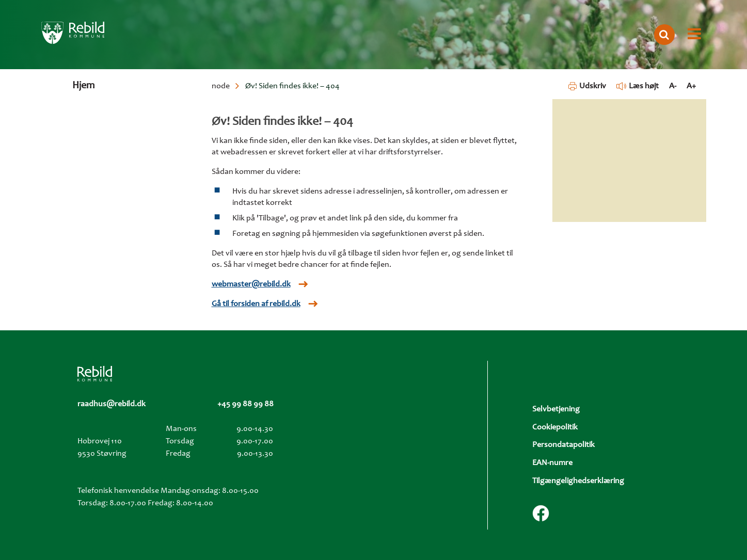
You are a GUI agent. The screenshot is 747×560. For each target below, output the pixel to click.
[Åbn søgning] (664, 35)
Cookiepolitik (555, 427)
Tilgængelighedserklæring (578, 481)
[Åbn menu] (694, 35)
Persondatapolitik (563, 445)
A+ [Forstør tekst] (691, 86)
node (221, 86)
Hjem (83, 86)
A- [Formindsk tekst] (673, 86)
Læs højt (638, 86)
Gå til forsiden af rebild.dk (256, 304)
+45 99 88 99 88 (245, 404)
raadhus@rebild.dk (112, 404)
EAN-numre (552, 463)
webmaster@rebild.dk (251, 284)
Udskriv (587, 86)
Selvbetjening (556, 409)
